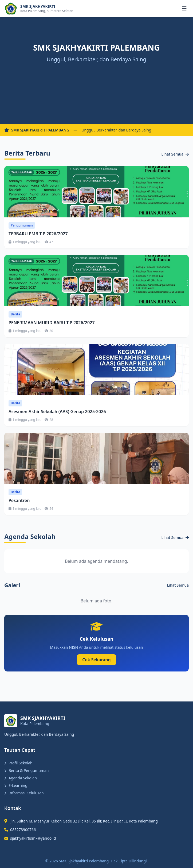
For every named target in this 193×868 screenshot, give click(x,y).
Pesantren (19, 500)
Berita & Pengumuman (26, 770)
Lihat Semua (175, 154)
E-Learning (16, 785)
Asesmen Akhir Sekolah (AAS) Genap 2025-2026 (57, 412)
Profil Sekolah (18, 763)
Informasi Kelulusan (24, 793)
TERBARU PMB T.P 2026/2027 (38, 234)
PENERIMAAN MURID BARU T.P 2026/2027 (52, 323)
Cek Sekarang (96, 660)
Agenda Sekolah (21, 778)
